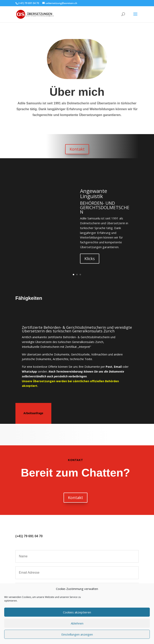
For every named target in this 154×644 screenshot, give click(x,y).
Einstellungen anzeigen (77, 634)
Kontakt (77, 149)
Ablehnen (77, 623)
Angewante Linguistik (94, 200)
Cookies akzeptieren (77, 612)
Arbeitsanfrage (33, 413)
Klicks (90, 265)
